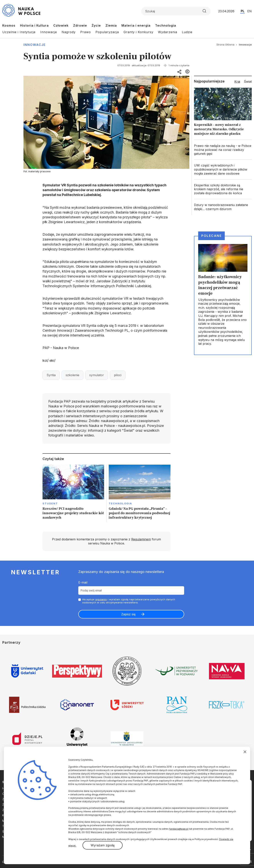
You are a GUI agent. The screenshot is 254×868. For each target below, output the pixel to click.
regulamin (101, 599)
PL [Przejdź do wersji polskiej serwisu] (243, 11)
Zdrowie (80, 25)
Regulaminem (141, 539)
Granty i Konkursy (138, 32)
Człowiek (61, 25)
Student (50, 503)
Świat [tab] (248, 82)
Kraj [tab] (237, 82)
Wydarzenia (168, 32)
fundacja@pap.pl (179, 829)
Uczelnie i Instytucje (19, 32)
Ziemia (111, 25)
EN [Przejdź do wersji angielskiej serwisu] (249, 11)
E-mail (83, 582)
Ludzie (187, 32)
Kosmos (9, 25)
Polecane (211, 236)
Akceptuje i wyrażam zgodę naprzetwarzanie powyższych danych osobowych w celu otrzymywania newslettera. (129, 601)
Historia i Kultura (34, 25)
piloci (118, 375)
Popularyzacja (107, 32)
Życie (96, 25)
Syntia (51, 375)
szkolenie (72, 375)
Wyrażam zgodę (103, 845)
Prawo (86, 32)
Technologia (166, 25)
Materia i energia (136, 25)
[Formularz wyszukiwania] (176, 11)
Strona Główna (225, 45)
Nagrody (69, 32)
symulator (97, 375)
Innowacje (49, 32)
